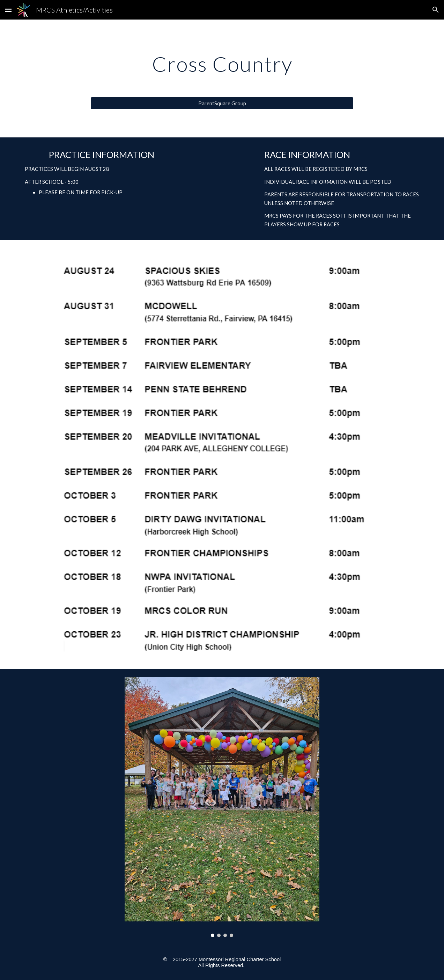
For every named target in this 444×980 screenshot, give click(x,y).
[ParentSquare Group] (222, 103)
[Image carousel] (222, 807)
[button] (8, 10)
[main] (222, 64)
